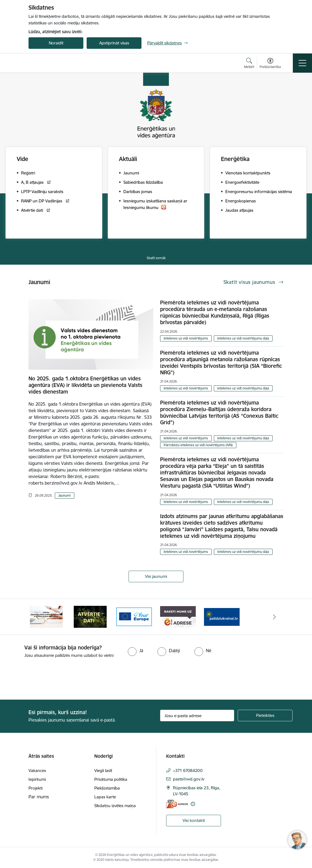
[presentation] (46, 679)
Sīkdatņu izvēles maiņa (115, 806)
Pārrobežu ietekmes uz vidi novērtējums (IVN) (198, 445)
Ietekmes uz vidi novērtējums (186, 338)
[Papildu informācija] (193, 804)
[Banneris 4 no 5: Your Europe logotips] (134, 616)
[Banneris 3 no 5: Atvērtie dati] (90, 616)
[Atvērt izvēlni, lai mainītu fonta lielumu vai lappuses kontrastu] (270, 64)
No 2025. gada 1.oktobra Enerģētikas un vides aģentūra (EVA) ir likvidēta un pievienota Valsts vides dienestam (85, 385)
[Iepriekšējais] (38, 617)
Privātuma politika (111, 779)
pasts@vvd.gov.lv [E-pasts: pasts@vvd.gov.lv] (189, 779)
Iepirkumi (37, 779)
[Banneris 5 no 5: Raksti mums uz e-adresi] (178, 616)
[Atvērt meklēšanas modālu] (249, 64)
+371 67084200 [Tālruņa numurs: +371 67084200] (188, 771)
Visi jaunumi (156, 576)
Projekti (36, 788)
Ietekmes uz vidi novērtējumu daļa (243, 338)
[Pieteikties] (265, 716)
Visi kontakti (194, 820)
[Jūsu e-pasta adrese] (197, 716)
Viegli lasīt (103, 771)
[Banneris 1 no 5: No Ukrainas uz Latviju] (222, 616)
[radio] (135, 651)
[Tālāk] (274, 617)
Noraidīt (56, 43)
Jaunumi (65, 495)
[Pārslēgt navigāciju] (302, 63)
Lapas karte (105, 797)
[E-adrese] (177, 804)
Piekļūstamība (107, 788)
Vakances (37, 771)
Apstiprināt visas (114, 43)
